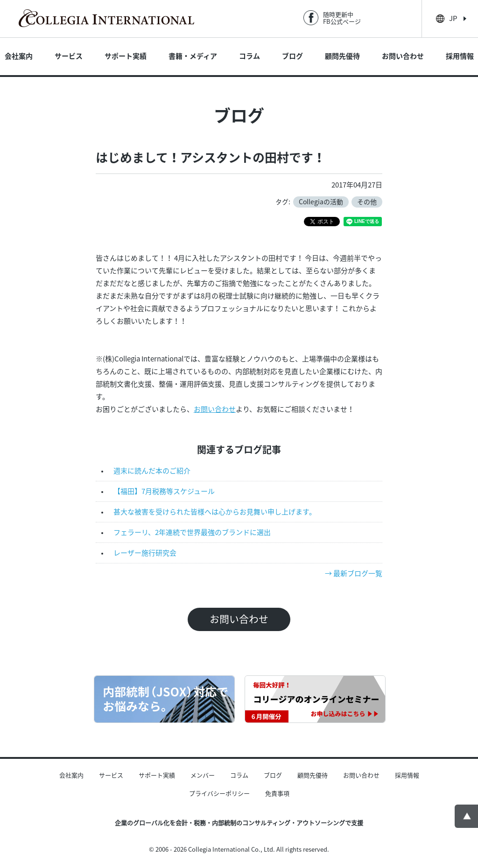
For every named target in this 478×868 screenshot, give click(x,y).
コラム (250, 56)
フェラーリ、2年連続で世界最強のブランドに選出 (192, 532)
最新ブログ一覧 (358, 573)
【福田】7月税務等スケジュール (164, 491)
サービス (69, 56)
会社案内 (19, 56)
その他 (367, 202)
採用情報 (460, 56)
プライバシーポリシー (219, 794)
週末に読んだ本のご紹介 (152, 471)
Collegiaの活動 (321, 202)
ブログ (292, 56)
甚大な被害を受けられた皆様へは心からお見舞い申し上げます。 (215, 512)
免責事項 (277, 794)
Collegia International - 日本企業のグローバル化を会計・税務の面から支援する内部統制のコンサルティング (106, 18)
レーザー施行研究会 (145, 553)
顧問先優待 (342, 56)
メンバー (203, 775)
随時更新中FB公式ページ (342, 18)
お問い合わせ (403, 56)
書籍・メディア (193, 56)
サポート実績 (126, 56)
